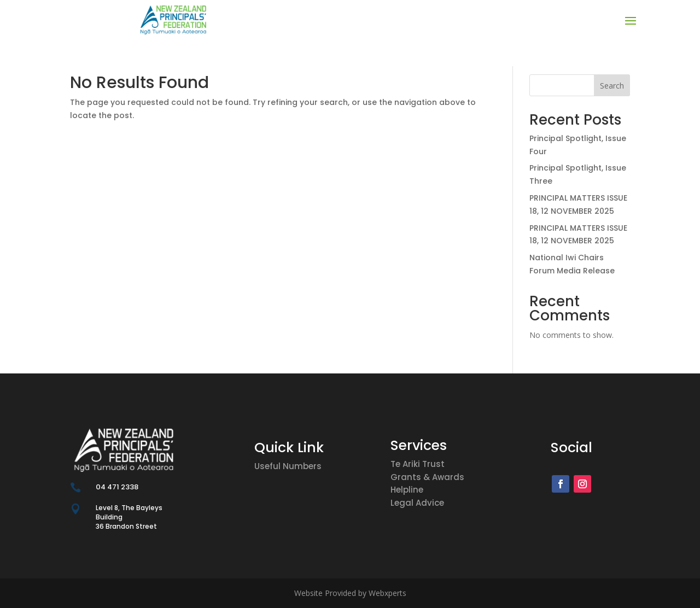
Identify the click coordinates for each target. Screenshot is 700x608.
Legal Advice (417, 503)
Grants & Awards (427, 477)
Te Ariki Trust (418, 464)
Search (612, 86)
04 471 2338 (117, 487)
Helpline (407, 490)
